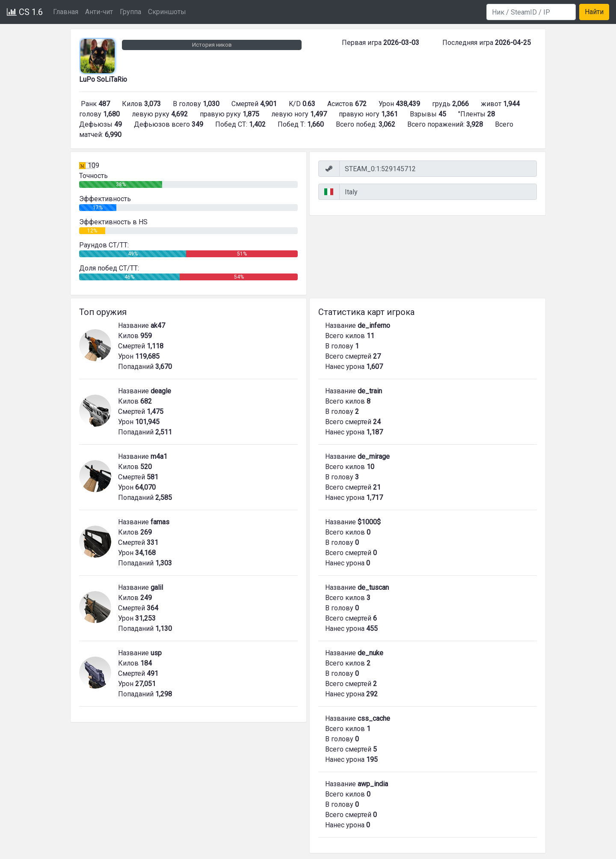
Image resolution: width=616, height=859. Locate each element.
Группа (130, 12)
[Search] (531, 12)
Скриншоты (167, 12)
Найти (594, 12)
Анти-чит (99, 12)
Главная (66, 12)
